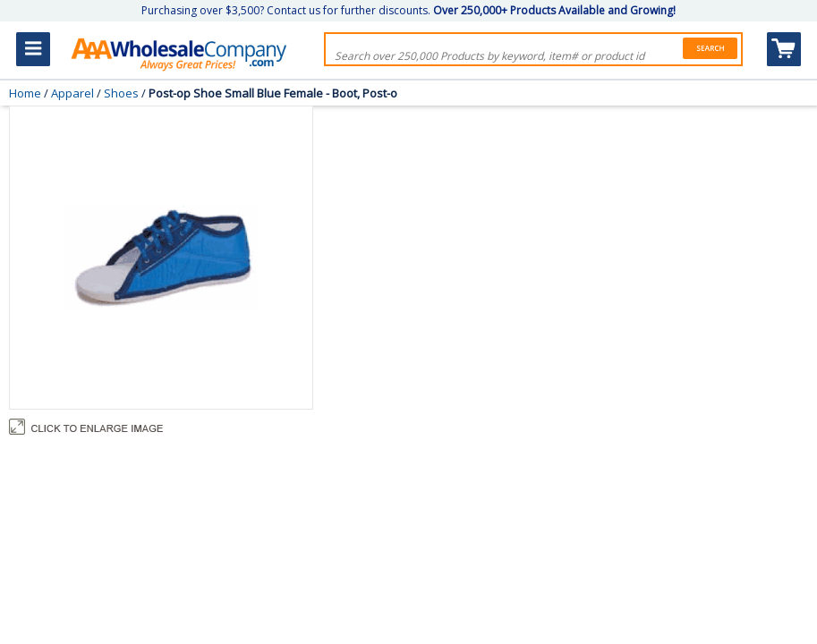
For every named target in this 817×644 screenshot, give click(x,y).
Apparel (72, 93)
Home (25, 93)
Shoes (121, 93)
